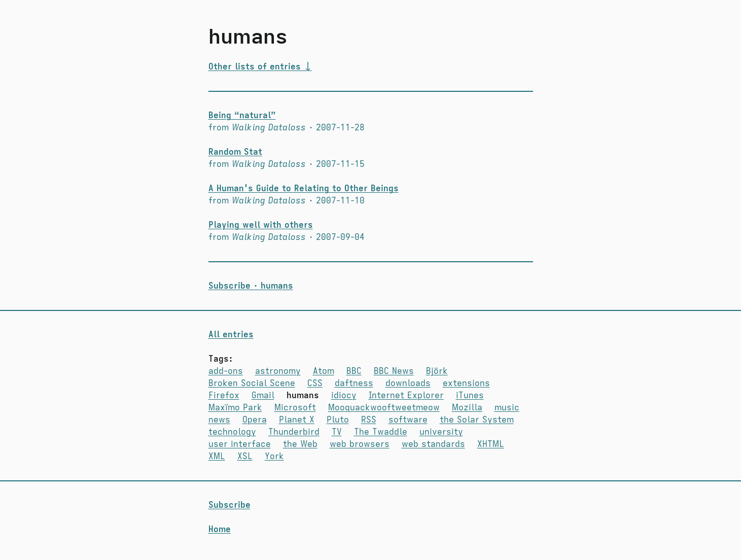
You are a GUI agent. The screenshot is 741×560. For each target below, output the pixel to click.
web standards (433, 444)
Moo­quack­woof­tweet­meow (384, 408)
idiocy (344, 396)
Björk (437, 371)
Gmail (263, 396)
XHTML (491, 444)
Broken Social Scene (252, 383)
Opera (255, 420)
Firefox (224, 396)
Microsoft (295, 408)
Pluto (338, 420)
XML (217, 457)
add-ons (226, 371)
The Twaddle (381, 432)
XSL (245, 457)
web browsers (360, 444)
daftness (354, 383)
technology (232, 432)
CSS (315, 383)
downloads (408, 383)
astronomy (278, 371)
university (441, 432)
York (274, 457)
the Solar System (477, 420)
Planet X (297, 420)
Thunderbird (294, 432)
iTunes (470, 396)
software (408, 420)
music (507, 408)
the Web (300, 444)
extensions (466, 383)
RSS (369, 420)
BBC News (394, 371)
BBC (354, 371)
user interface (240, 444)
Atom (324, 371)
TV (337, 432)
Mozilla (467, 408)
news (219, 420)
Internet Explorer (406, 396)
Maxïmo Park (235, 408)
